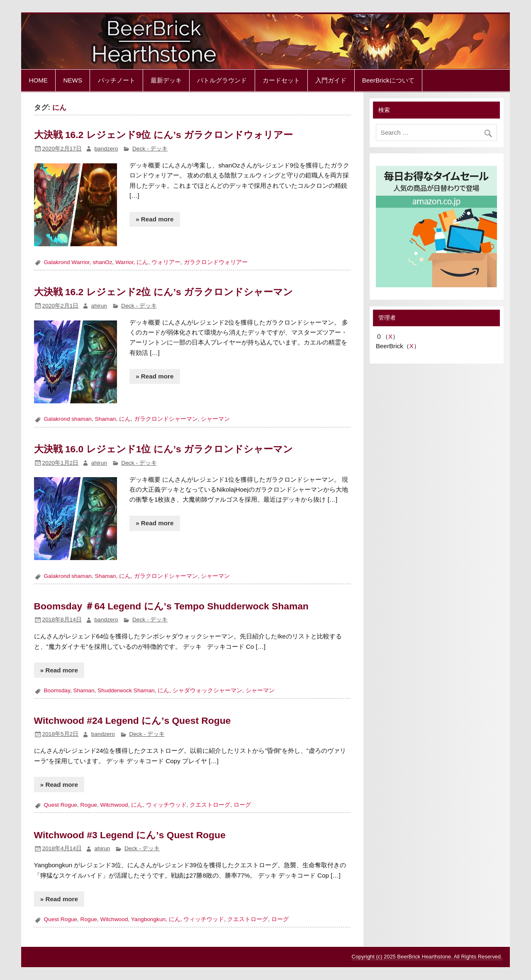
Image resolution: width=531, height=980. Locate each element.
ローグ (242, 805)
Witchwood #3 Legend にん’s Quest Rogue (130, 835)
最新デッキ (166, 80)
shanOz (102, 262)
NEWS (73, 80)
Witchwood (114, 805)
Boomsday (57, 690)
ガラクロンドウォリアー (216, 262)
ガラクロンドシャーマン (166, 419)
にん (142, 262)
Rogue (89, 805)
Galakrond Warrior (66, 262)
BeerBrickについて (388, 80)
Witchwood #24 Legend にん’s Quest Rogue (133, 720)
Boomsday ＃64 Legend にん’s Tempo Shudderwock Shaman (171, 606)
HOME (38, 80)
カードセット (281, 80)
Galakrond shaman (68, 419)
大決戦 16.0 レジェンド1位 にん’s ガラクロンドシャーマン (163, 449)
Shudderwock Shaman (126, 690)
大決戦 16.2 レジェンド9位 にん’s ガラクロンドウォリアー (163, 135)
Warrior (124, 262)
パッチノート (117, 80)
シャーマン (215, 419)
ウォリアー (166, 262)
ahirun (99, 306)
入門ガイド (331, 80)
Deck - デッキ (150, 149)
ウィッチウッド (166, 805)
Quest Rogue (60, 805)
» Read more (155, 219)
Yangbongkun (148, 919)
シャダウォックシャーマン (207, 690)
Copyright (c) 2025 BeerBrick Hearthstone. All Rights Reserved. (427, 957)
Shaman (106, 419)
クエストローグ (210, 805)
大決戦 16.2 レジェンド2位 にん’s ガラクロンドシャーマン (163, 292)
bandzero (106, 149)
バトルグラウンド (222, 80)
